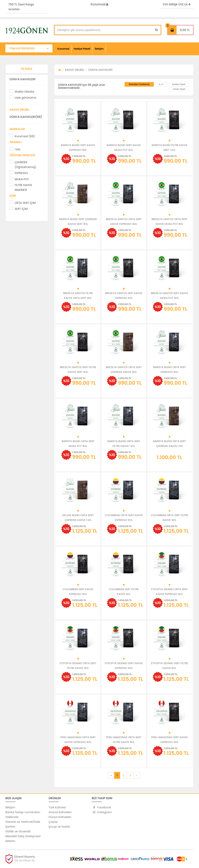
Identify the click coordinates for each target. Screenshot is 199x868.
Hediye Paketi (82, 49)
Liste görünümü (25, 98)
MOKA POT (22, 179)
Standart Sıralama (139, 84)
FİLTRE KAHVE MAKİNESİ (23, 187)
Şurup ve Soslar (59, 827)
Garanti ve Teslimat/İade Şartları (23, 824)
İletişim (99, 49)
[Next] (137, 775)
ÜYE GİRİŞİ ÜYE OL (177, 4)
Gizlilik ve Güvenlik (18, 831)
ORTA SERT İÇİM (25, 203)
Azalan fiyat (179, 84)
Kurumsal (100, 4)
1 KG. (18, 149)
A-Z (161, 84)
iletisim (10, 841)
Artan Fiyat (179, 89)
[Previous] (111, 775)
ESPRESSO (21, 173)
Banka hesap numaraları (23, 812)
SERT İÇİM (21, 209)
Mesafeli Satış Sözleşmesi (23, 836)
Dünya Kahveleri (60, 817)
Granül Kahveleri (60, 812)
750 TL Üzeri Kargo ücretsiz (21, 7)
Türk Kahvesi (57, 807)
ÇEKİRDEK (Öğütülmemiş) (25, 165)
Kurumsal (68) (25, 136)
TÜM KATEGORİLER (22, 48)
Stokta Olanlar (25, 92)
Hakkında (12, 817)
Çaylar (53, 822)
